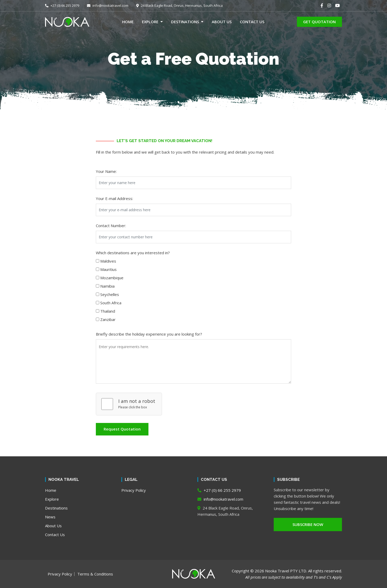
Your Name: (106, 171)
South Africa (111, 303)
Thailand (108, 311)
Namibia (107, 286)
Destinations (185, 22)
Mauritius (108, 269)
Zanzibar (108, 319)
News (50, 517)
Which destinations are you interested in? (133, 253)
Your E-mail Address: (114, 198)
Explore (150, 22)
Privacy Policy (134, 490)
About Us (222, 22)
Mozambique (112, 278)
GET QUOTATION (319, 22)
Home (128, 22)
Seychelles (110, 294)
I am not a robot (137, 401)
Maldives (108, 261)
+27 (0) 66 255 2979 (62, 5)
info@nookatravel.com (108, 5)
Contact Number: (111, 226)
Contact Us (252, 22)
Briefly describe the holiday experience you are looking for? (149, 334)
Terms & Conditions (95, 574)
